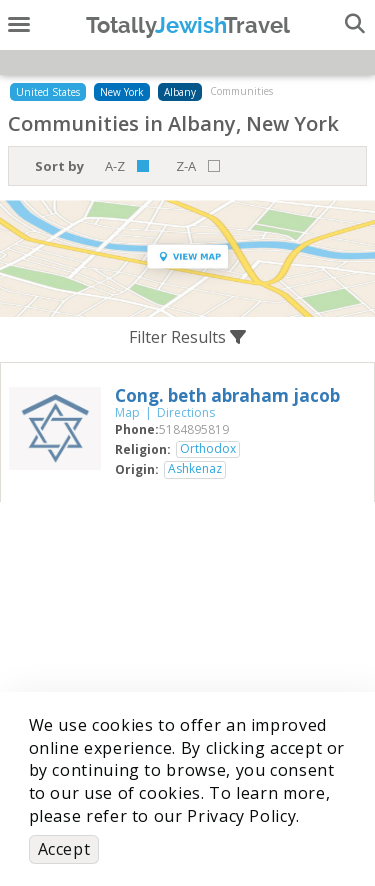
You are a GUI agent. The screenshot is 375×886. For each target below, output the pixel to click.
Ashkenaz (195, 469)
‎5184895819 (194, 429)
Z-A (186, 166)
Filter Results (187, 337)
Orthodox (208, 449)
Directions (186, 412)
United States (48, 92)
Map (127, 412)
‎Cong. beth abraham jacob (227, 395)
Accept (64, 849)
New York (122, 92)
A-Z (115, 166)
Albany (180, 92)
